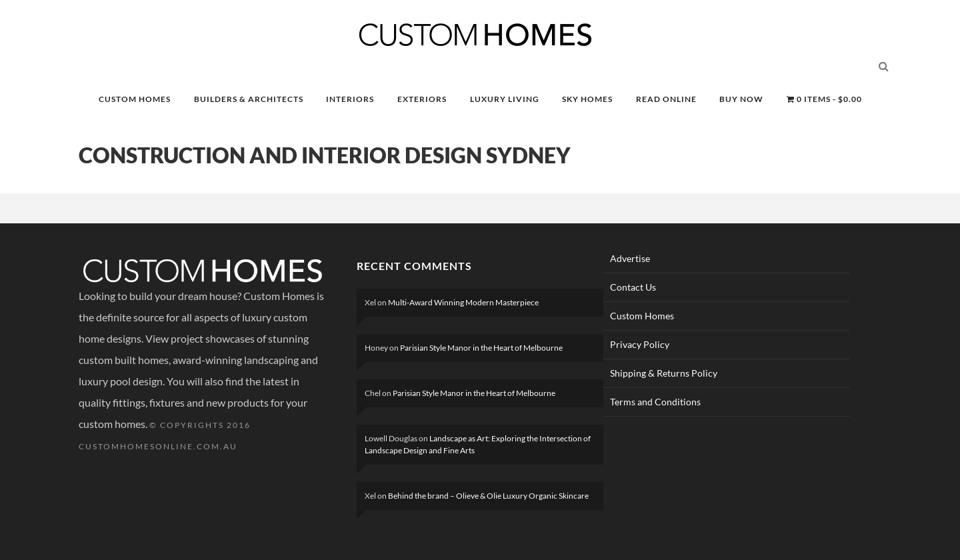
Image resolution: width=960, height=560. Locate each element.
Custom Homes (642, 316)
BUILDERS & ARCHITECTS (249, 99)
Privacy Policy (640, 344)
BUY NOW (741, 99)
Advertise (630, 258)
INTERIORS (350, 99)
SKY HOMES (587, 99)
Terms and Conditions (655, 402)
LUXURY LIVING (505, 99)
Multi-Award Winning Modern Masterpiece (463, 302)
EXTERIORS (422, 99)
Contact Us (633, 287)
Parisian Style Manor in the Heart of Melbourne (481, 348)
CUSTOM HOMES (135, 99)
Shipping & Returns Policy (664, 373)
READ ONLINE (666, 99)
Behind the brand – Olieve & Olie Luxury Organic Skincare (488, 496)
